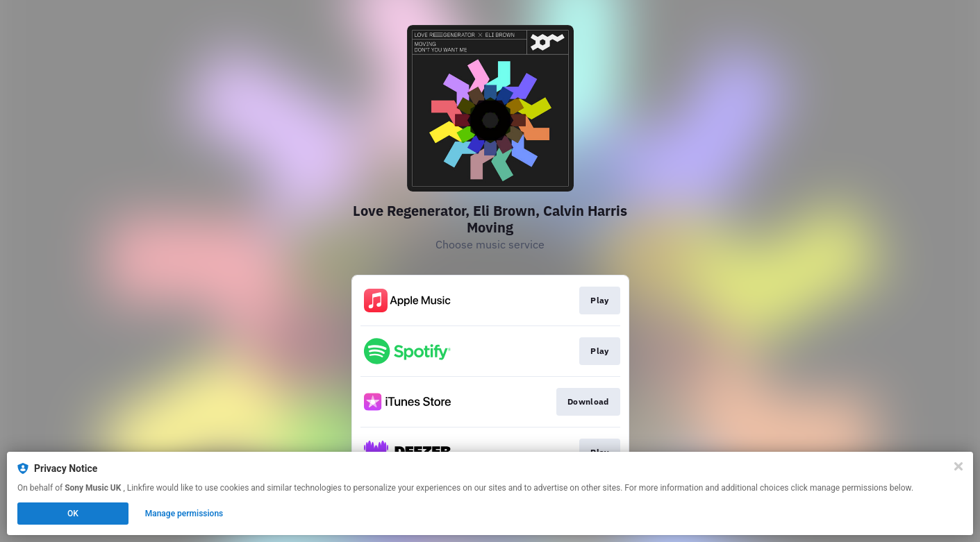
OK (73, 514)
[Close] (958, 466)
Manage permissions (184, 514)
